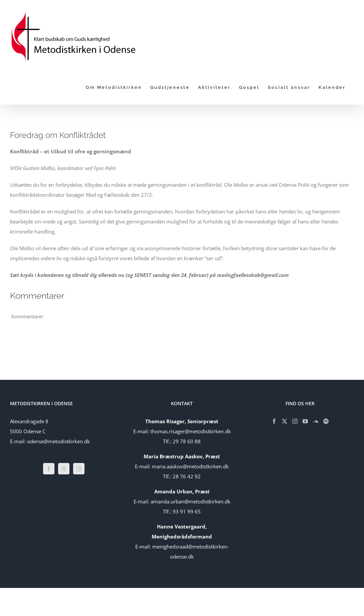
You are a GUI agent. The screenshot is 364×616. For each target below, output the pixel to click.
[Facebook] (49, 469)
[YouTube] (305, 421)
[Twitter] (64, 469)
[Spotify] (326, 421)
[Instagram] (79, 469)
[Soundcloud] (316, 421)
